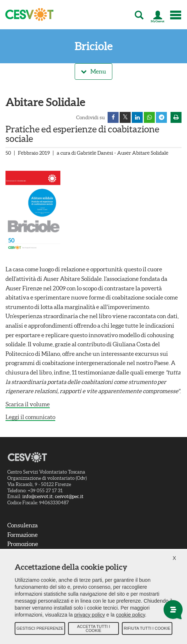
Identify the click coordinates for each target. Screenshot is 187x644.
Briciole (94, 46)
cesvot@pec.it (69, 497)
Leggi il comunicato (30, 417)
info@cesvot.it (38, 497)
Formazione (23, 535)
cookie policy (130, 615)
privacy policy (90, 615)
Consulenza (23, 525)
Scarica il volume (28, 404)
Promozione (23, 544)
